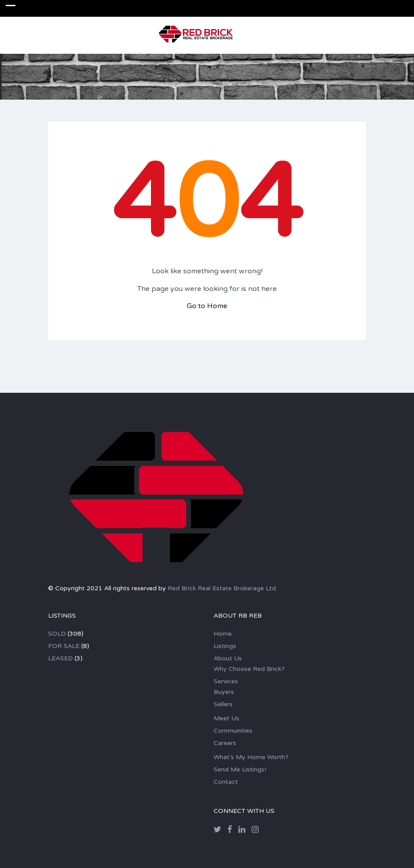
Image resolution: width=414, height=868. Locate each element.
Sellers (223, 704)
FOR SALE (64, 646)
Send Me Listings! (240, 769)
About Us (228, 658)
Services (226, 681)
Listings (225, 646)
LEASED (60, 658)
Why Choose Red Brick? (249, 669)
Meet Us (226, 718)
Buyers (224, 692)
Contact (226, 782)
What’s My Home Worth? (251, 757)
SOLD (57, 634)
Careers (225, 743)
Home (223, 634)
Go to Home (207, 306)
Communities (233, 731)
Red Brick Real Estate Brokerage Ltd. (222, 588)
